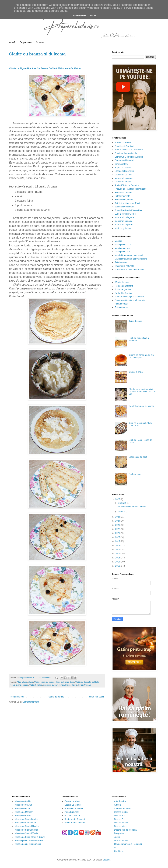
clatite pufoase (22, 685)
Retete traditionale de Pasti (127, 203)
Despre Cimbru (121, 812)
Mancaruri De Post (123, 175)
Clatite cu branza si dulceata (37, 54)
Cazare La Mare (72, 801)
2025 (118, 517)
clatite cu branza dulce (65, 682)
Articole (118, 805)
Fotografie (119, 833)
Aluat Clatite (22, 682)
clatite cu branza (48, 682)
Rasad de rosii (121, 304)
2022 (118, 529)
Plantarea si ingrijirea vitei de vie (130, 300)
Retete (74, 685)
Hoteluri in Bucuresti (74, 809)
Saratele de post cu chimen (142, 406)
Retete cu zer (121, 262)
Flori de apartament (124, 286)
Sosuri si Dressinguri (124, 207)
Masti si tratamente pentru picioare (131, 259)
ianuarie (122, 512)
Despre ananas (121, 823)
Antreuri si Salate (123, 143)
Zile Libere (119, 851)
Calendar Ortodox (122, 809)
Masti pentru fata (122, 248)
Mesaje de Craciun (24, 805)
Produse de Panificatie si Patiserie (131, 189)
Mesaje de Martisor (24, 812)
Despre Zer (119, 819)
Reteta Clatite (65, 685)
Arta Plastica (120, 801)
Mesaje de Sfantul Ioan (26, 823)
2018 (118, 545)
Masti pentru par (122, 252)
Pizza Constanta (72, 816)
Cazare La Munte (73, 805)
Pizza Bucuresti (72, 812)
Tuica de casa (121, 307)
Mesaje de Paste (23, 816)
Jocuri (117, 837)
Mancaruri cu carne (124, 178)
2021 (118, 533)
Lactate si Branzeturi (124, 171)
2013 (118, 566)
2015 (118, 558)
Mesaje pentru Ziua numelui (28, 844)
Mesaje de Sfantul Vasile (26, 833)
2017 (118, 550)
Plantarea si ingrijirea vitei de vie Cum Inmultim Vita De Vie (142, 392)
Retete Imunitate (122, 196)
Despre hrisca (121, 826)
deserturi (47, 685)
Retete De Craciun (123, 193)
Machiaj (118, 241)
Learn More (80, 16)
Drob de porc (135, 474)
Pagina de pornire (56, 697)
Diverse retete (121, 164)
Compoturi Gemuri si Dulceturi (129, 157)
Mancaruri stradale (123, 182)
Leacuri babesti (121, 841)
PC (116, 848)
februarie (122, 503)
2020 (118, 537)
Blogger (106, 860)
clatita (31, 682)
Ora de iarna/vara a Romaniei (128, 844)
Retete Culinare (85, 685)
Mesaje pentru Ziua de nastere (29, 841)
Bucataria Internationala (126, 153)
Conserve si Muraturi (124, 160)
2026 (118, 499)
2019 (118, 541)
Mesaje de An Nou (23, 801)
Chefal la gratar (136, 372)
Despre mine (26, 42)
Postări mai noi (17, 697)
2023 (118, 525)
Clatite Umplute (36, 685)
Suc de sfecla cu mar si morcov (132, 506)
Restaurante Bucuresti (75, 819)
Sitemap (40, 42)
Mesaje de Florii (22, 809)
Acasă (12, 42)
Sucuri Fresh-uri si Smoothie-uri (129, 210)
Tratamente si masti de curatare (129, 270)
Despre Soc (120, 816)
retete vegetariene (123, 228)
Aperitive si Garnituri (124, 146)
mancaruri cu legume (124, 217)
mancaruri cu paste (124, 221)
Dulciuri (55, 685)
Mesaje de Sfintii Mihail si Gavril (30, 837)
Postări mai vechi (96, 697)
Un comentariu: (45, 678)
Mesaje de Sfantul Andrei (27, 819)
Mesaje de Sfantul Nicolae (27, 826)
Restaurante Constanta (75, 823)
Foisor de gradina (123, 289)
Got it (93, 16)
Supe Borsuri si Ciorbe (125, 214)
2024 (118, 521)
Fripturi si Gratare (123, 168)
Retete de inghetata (124, 200)
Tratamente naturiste (124, 266)
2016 (118, 554)
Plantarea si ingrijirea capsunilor (129, 297)
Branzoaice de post (138, 457)
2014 (118, 562)
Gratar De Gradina (123, 293)
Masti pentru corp (123, 245)
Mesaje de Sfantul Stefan (27, 830)
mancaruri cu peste (124, 225)
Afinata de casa (122, 282)
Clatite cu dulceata (83, 682)
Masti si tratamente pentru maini (130, 255)
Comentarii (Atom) (31, 702)
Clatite (37, 682)
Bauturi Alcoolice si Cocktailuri (129, 150)
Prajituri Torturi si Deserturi (127, 185)
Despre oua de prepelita (125, 830)
